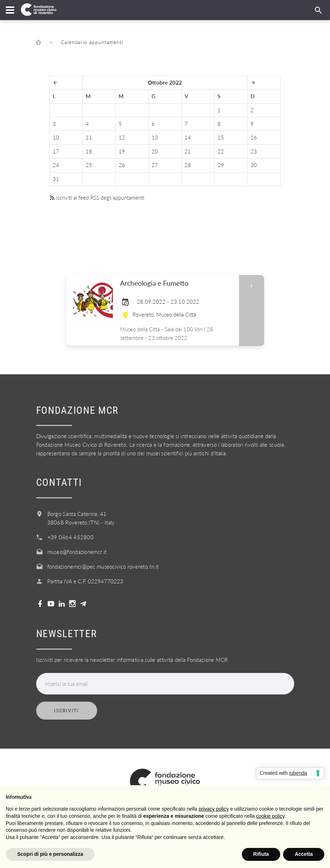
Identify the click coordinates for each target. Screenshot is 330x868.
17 (56, 151)
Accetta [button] (304, 854)
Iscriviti (66, 711)
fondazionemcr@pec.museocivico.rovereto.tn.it (103, 566)
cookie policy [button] (270, 816)
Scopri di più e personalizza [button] (50, 854)
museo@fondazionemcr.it (77, 552)
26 (122, 165)
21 (188, 151)
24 (56, 165)
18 (89, 151)
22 (221, 151)
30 (254, 165)
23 (254, 151)
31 (56, 179)
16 (254, 137)
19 (122, 151)
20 (155, 151)
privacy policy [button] (214, 809)
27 (155, 165)
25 (89, 165)
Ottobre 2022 (165, 82)
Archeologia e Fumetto (177, 283)
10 (56, 137)
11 (89, 137)
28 (188, 165)
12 (122, 137)
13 (155, 137)
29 (221, 165)
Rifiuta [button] (261, 854)
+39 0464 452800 (71, 537)
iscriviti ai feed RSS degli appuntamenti (97, 198)
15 (221, 137)
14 (188, 137)
